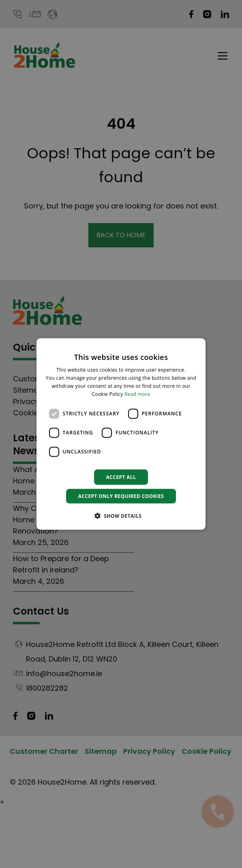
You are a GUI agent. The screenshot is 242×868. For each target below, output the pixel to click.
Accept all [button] (121, 477)
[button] (121, 515)
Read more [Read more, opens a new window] (137, 394)
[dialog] (121, 434)
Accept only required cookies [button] (121, 496)
